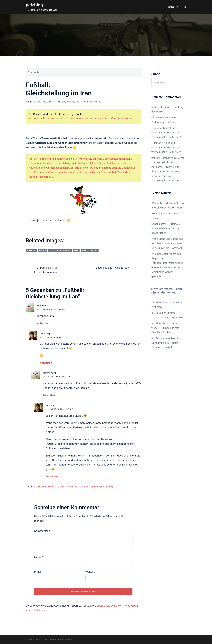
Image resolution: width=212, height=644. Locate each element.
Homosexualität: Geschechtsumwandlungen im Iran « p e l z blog (76, 486)
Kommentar (42, 531)
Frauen (62, 102)
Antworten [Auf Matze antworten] (43, 323)
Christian (157, 117)
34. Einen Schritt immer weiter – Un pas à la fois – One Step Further (167, 336)
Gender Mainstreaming (60, 250)
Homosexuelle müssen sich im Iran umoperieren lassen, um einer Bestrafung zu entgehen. (82, 118)
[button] (185, 7)
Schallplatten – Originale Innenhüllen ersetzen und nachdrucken (166, 232)
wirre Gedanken (92, 102)
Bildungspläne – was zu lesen (112, 267)
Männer (70, 102)
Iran (76, 250)
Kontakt (171, 7)
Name (39, 557)
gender (43, 250)
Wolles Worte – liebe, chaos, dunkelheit (168, 294)
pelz (32, 102)
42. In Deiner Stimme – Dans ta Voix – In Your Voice (165, 321)
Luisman (157, 143)
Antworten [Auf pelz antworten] (46, 363)
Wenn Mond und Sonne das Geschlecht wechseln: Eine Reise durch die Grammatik (168, 247)
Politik (79, 102)
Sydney (68, 639)
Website (90, 572)
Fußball (31, 250)
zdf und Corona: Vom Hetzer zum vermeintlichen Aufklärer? (167, 132)
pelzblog (34, 5)
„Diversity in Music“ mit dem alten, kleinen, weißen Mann (167, 207)
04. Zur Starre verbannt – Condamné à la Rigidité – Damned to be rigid (166, 351)
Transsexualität (90, 250)
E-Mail (39, 572)
